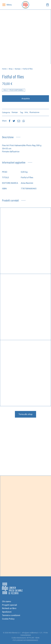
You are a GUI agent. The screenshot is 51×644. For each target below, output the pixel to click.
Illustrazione (34, 112)
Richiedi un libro (9, 608)
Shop (11, 69)
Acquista (26, 98)
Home (4, 69)
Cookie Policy (8, 619)
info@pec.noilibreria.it (30, 633)
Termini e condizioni (11, 615)
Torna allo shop (25, 414)
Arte (26, 112)
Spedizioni (7, 612)
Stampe (18, 69)
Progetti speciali (10, 605)
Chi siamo (7, 601)
